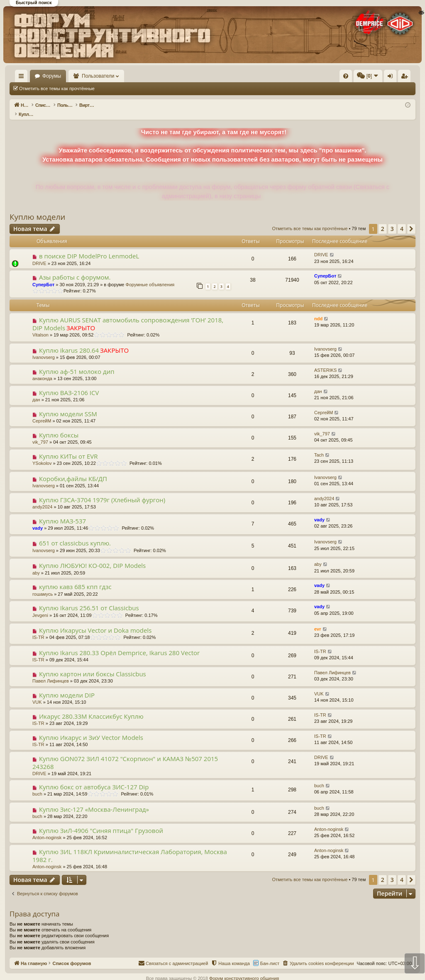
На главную (33, 76)
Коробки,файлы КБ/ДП (73, 470)
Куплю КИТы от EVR (68, 447)
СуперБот (43, 276)
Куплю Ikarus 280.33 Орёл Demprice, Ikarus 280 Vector (119, 644)
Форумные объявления (150, 276)
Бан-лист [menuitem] (270, 955)
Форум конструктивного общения (244, 970)
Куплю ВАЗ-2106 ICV (69, 384)
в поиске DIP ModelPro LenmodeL (89, 247)
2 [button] (383, 220)
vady (38, 519)
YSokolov (42, 454)
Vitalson (40, 326)
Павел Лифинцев (51, 672)
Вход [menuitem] (333, 78)
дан (36, 391)
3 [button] (392, 220)
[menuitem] (221, 76)
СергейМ (42, 412)
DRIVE (39, 255)
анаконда (42, 370)
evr (318, 620)
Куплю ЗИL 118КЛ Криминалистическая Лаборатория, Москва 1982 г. (130, 847)
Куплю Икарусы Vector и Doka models (95, 621)
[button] (411, 220)
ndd (318, 310)
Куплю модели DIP (67, 686)
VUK (37, 693)
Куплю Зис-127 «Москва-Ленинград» (94, 801)
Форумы (76, 76)
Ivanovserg (44, 349)
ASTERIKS (325, 361)
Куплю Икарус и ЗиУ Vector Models (91, 729)
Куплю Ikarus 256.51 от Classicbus (89, 599)
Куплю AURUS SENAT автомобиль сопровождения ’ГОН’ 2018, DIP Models (128, 315)
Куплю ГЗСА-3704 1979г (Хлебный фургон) (102, 491)
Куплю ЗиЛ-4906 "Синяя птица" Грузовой (101, 822)
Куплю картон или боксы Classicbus (93, 665)
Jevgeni (40, 607)
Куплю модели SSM (68, 405)
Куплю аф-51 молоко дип (77, 363)
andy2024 (42, 498)
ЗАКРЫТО (81, 319)
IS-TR (38, 629)
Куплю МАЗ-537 (62, 512)
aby (36, 564)
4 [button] (402, 220)
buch (37, 785)
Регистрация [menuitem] (347, 78)
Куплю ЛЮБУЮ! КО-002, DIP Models (92, 557)
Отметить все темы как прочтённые (57, 88)
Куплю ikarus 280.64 (69, 341)
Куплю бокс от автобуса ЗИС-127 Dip (94, 778)
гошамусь (43, 585)
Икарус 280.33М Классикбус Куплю (91, 707)
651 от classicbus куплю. (75, 534)
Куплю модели (37, 208)
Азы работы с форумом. (75, 268)
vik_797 (40, 433)
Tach (319, 446)
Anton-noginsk (47, 829)
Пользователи (122, 76)
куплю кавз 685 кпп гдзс (75, 578)
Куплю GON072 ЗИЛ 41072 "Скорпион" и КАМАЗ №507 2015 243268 (125, 754)
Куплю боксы (59, 426)
